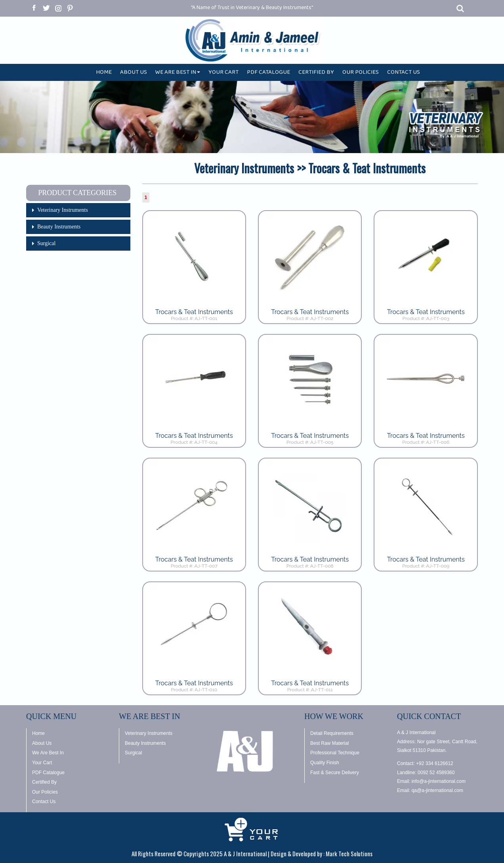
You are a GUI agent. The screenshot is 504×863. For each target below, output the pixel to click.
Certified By (44, 782)
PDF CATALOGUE (268, 74)
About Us (42, 743)
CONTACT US (404, 74)
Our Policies (45, 792)
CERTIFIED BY (316, 74)
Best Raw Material (329, 743)
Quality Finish (325, 763)
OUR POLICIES (361, 74)
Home (38, 733)
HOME (104, 74)
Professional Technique (335, 753)
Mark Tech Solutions (349, 853)
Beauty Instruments (59, 227)
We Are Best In (48, 753)
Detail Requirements (332, 733)
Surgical (46, 243)
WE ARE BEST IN (178, 74)
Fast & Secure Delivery (335, 773)
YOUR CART (223, 74)
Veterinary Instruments (63, 210)
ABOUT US (134, 74)
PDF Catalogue (48, 773)
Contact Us (44, 802)
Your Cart (42, 763)
